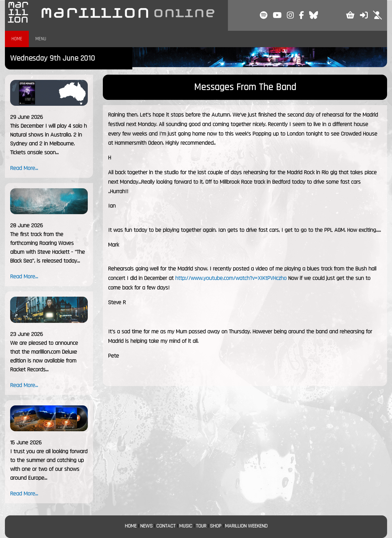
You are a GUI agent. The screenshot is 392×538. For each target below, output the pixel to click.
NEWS (146, 526)
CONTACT (166, 526)
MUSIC (186, 526)
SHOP (216, 526)
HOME (17, 39)
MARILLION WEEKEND (246, 526)
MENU (41, 39)
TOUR (201, 526)
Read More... (24, 168)
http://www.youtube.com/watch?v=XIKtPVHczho (231, 278)
